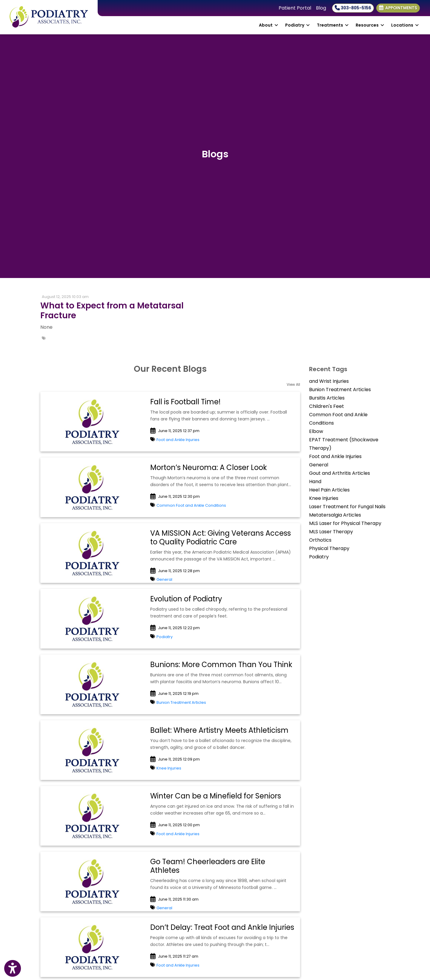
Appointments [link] (398, 8)
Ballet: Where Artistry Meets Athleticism (219, 730)
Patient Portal (295, 8)
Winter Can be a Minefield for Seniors (216, 796)
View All (293, 384)
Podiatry (165, 637)
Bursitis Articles (327, 398)
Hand (315, 481)
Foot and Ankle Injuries (178, 440)
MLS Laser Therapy (331, 532)
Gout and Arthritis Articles (340, 473)
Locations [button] (405, 25)
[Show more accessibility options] (13, 969)
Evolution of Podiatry (186, 599)
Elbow (316, 431)
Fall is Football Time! (185, 402)
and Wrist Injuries (329, 381)
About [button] (268, 25)
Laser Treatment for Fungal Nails (347, 507)
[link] (125, 311)
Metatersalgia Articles (335, 515)
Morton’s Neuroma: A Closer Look (209, 467)
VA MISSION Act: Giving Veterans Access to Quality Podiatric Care (221, 537)
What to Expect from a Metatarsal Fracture (112, 311)
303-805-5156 (353, 8)
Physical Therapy (329, 548)
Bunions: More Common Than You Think (221, 665)
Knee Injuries (169, 768)
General (164, 579)
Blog (321, 8)
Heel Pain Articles (329, 490)
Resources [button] (370, 25)
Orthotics (320, 540)
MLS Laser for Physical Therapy (345, 523)
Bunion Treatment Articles (181, 702)
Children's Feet (327, 406)
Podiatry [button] (297, 25)
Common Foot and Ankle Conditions (191, 505)
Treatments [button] (333, 25)
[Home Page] (49, 17)
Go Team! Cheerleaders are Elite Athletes (208, 866)
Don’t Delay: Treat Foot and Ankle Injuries (222, 927)
